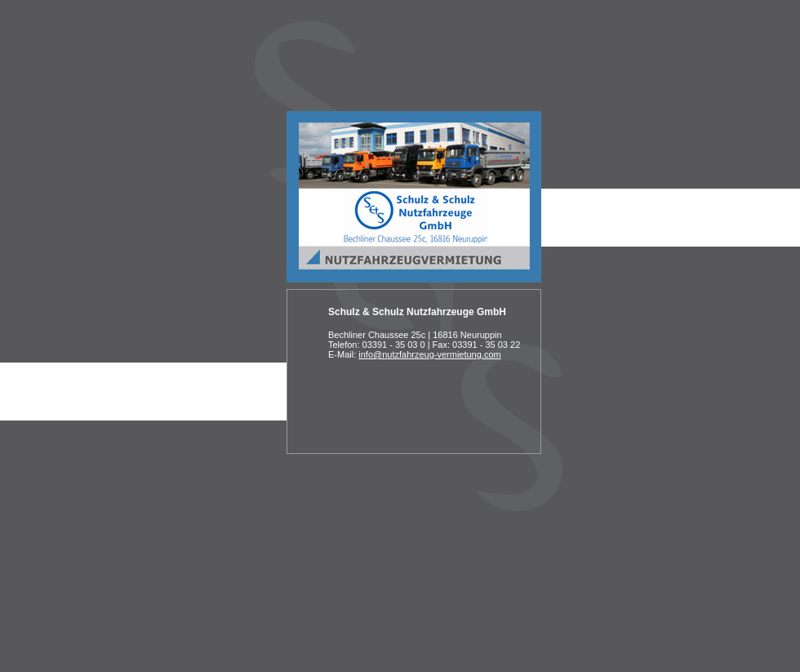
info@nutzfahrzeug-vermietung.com (429, 354)
